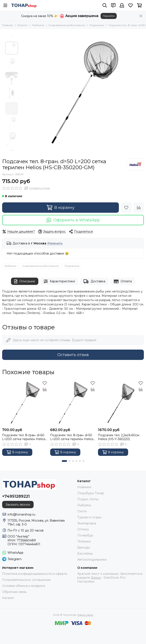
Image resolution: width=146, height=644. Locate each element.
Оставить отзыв (73, 355)
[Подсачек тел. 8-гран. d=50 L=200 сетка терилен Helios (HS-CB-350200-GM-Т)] (73, 403)
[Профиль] (122, 5)
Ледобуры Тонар (91, 493)
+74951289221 (16, 496)
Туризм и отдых (89, 517)
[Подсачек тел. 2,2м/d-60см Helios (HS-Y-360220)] (121, 403)
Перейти (109, 16)
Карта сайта (85, 615)
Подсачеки (97, 25)
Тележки (84, 541)
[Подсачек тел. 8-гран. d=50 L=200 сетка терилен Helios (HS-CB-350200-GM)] (81, 94)
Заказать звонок (18, 505)
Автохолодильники (92, 560)
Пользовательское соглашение (26, 580)
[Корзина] (139, 5)
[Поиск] (105, 5)
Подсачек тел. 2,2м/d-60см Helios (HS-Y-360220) (119, 437)
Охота (82, 511)
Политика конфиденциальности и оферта (35, 574)
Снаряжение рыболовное (67, 25)
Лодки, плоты (88, 499)
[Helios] (135, 164)
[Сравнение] (139, 208)
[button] (12, 36)
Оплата (123, 281)
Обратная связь (14, 592)
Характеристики (59, 281)
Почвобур (85, 535)
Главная (8, 25)
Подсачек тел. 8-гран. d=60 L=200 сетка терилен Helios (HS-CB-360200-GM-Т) (24, 437)
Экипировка (87, 523)
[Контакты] (113, 5)
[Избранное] (130, 5)
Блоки (96, 578)
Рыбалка (38, 25)
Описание (25, 281)
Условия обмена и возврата (24, 586)
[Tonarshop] (24, 5)
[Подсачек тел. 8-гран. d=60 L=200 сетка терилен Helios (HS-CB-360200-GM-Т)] (25, 403)
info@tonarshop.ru (21, 514)
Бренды (84, 547)
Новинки (84, 487)
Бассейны (85, 553)
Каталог (23, 25)
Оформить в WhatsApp (73, 220)
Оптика (83, 529)
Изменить (55, 243)
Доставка (94, 281)
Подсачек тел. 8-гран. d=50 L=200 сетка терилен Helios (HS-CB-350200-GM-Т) (72, 437)
